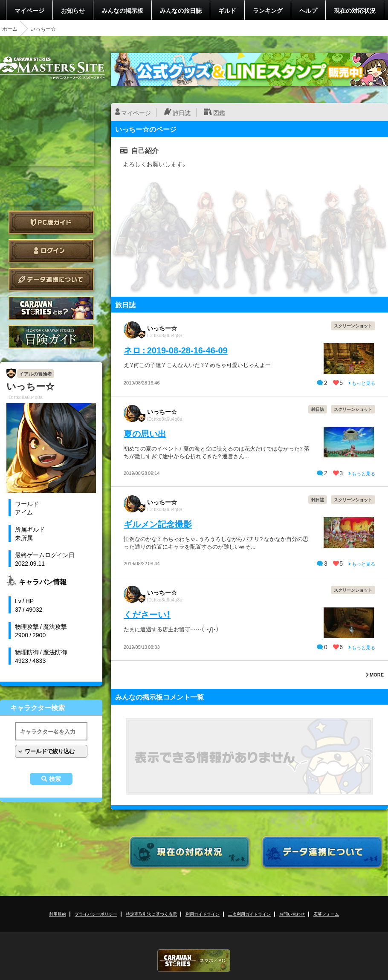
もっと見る (362, 383)
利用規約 (58, 914)
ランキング (268, 10)
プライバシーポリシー (96, 914)
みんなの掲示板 (122, 10)
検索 (55, 779)
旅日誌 (182, 113)
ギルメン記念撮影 (158, 524)
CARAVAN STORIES (194, 961)
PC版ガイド (51, 222)
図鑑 (219, 113)
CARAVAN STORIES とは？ (51, 308)
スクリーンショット (353, 325)
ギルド (227, 10)
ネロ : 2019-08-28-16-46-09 (176, 350)
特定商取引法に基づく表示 (151, 914)
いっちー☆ (162, 328)
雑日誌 (318, 409)
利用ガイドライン (203, 914)
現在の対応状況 (355, 10)
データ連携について (51, 279)
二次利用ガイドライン (249, 914)
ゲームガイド (51, 337)
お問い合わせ (292, 914)
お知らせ (73, 10)
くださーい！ (147, 614)
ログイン (51, 251)
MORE (375, 675)
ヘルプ (308, 10)
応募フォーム (326, 914)
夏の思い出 (145, 433)
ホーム (10, 29)
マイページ (29, 10)
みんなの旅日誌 (181, 10)
